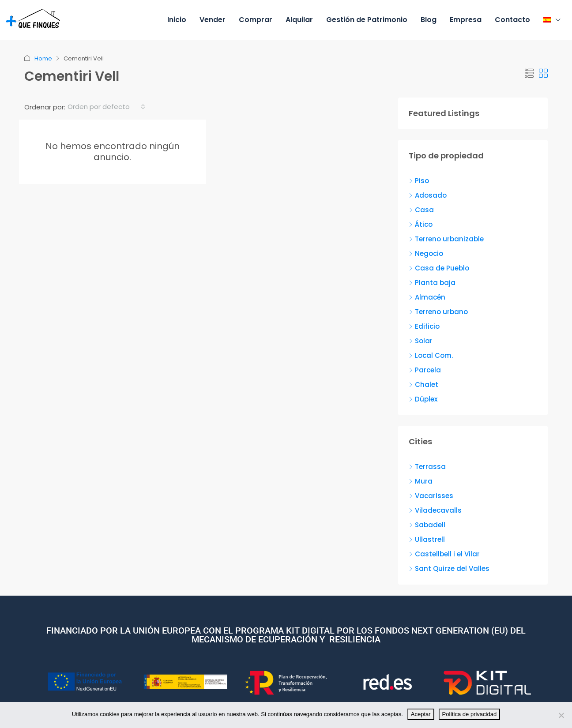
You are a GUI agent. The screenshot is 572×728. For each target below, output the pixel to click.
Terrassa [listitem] (427, 467)
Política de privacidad (470, 714)
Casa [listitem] (421, 210)
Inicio (177, 20)
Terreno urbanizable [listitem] (446, 239)
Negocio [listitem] (426, 253)
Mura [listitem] (421, 481)
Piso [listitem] (419, 181)
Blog (429, 20)
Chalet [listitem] (423, 385)
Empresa (466, 20)
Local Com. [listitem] (431, 355)
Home (43, 58)
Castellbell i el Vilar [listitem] (444, 554)
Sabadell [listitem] (427, 525)
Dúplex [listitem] (423, 399)
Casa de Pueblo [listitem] (439, 268)
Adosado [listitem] (428, 195)
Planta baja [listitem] (432, 283)
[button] (529, 74)
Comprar (256, 20)
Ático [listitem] (421, 224)
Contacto (512, 20)
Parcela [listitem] (425, 370)
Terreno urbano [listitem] (438, 312)
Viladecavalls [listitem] (435, 510)
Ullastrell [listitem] (427, 539)
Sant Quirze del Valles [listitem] (449, 569)
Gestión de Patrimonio (367, 20)
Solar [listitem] (421, 341)
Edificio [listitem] (424, 326)
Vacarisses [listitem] (431, 496)
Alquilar (299, 20)
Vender (213, 20)
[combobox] (106, 107)
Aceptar (421, 714)
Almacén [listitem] (427, 297)
